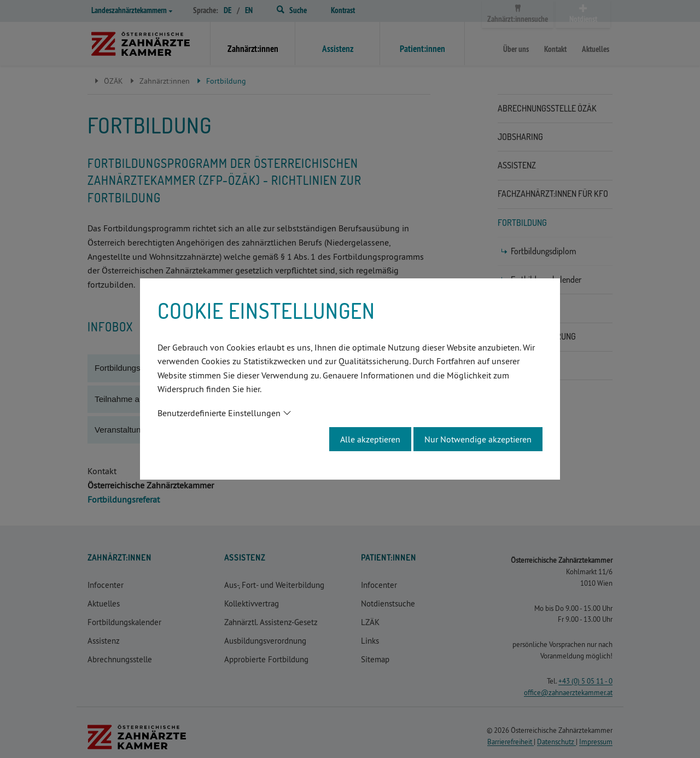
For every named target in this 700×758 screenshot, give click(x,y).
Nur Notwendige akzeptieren (478, 439)
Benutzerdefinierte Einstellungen (219, 413)
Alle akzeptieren (370, 439)
